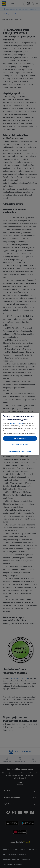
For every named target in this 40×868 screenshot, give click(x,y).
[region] (20, 434)
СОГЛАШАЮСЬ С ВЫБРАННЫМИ (20, 451)
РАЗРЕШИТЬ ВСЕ (20, 438)
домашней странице (16, 423)
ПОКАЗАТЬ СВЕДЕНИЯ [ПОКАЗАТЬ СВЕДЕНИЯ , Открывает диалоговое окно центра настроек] (20, 445)
